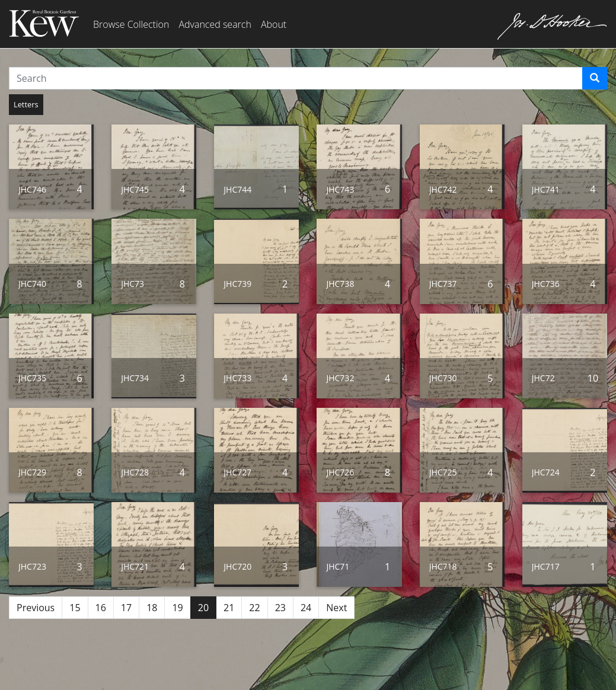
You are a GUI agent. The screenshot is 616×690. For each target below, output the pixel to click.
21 (229, 608)
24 (306, 608)
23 (280, 608)
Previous (36, 608)
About (274, 24)
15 (75, 608)
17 (126, 608)
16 (101, 608)
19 (177, 608)
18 (152, 608)
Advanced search (215, 24)
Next (336, 608)
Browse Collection (131, 24)
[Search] (595, 78)
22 (254, 608)
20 (203, 608)
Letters (26, 104)
